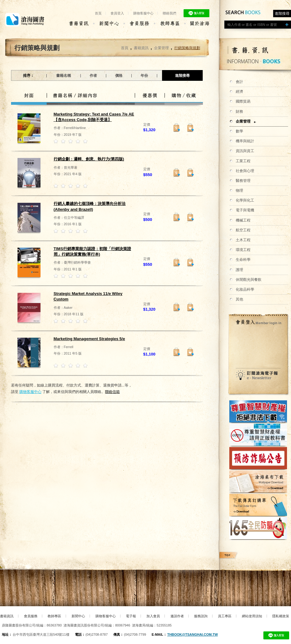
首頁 (98, 13)
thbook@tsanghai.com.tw (193, 634)
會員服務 (31, 616)
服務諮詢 (201, 616)
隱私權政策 (281, 616)
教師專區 (54, 616)
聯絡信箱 (112, 392)
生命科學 (243, 260)
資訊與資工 (245, 151)
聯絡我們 (169, 13)
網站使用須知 (252, 616)
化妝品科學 (245, 289)
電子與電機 (245, 210)
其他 (239, 299)
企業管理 (243, 121)
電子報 (131, 616)
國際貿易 (243, 101)
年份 (144, 76)
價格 (119, 76)
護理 (239, 270)
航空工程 (243, 230)
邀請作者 (177, 616)
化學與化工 (245, 200)
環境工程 (243, 250)
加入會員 (153, 616)
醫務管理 (243, 181)
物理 (239, 190)
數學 (239, 131)
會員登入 (117, 13)
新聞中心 (78, 616)
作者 (93, 76)
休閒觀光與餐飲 (249, 280)
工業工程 (243, 161)
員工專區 (225, 616)
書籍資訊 (141, 48)
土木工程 (243, 240)
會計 (239, 82)
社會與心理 (245, 171)
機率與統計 (245, 141)
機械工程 (243, 220)
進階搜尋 (282, 14)
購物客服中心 (143, 13)
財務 (239, 112)
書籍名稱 (64, 76)
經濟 (239, 92)
